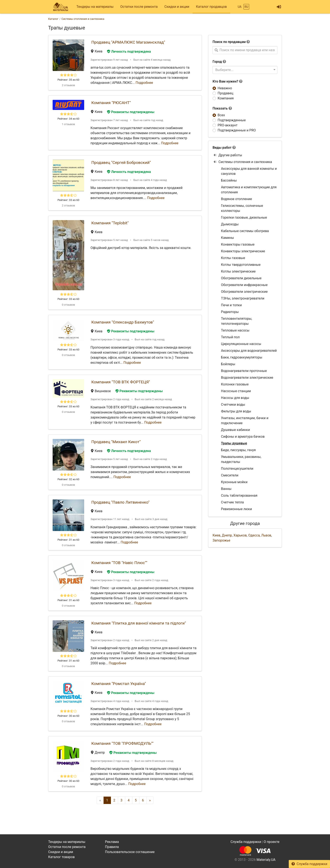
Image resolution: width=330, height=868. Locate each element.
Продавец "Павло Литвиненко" (120, 502)
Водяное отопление (236, 199)
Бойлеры (228, 364)
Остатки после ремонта (139, 7)
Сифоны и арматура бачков (243, 437)
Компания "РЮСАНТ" (111, 103)
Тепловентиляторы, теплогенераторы (237, 321)
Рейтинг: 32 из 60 (68, 479)
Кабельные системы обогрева (245, 231)
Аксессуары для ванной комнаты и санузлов (249, 171)
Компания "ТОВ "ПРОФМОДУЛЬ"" (122, 743)
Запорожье (221, 540)
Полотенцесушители (237, 469)
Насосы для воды (235, 398)
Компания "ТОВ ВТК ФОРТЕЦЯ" (121, 382)
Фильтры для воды (236, 411)
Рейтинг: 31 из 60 (68, 540)
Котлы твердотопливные (241, 265)
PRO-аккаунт (228, 125)
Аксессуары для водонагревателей (249, 351)
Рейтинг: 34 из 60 (68, 119)
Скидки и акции (177, 7)
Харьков (240, 535)
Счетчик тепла (232, 502)
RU (246, 7)
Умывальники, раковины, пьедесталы (241, 459)
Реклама (112, 842)
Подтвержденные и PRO (237, 130)
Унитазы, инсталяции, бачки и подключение (245, 421)
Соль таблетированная (239, 496)
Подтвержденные (232, 120)
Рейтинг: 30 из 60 (68, 716)
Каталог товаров (61, 857)
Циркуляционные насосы (241, 344)
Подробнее (144, 83)
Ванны (226, 489)
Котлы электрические (238, 271)
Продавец (225, 93)
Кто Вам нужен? (228, 81)
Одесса (254, 535)
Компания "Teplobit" (110, 223)
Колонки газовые (235, 384)
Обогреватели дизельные (241, 278)
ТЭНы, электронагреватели (243, 298)
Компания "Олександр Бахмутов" (123, 322)
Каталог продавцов (211, 7)
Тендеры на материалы (95, 7)
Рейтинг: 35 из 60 (68, 80)
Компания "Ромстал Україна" (119, 684)
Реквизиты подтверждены (131, 112)
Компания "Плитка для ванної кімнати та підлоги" (139, 623)
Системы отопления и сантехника (243, 162)
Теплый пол (230, 337)
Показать (222, 108)
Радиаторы (230, 312)
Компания (226, 98)
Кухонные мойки (234, 482)
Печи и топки (231, 305)
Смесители (230, 475)
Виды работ (222, 148)
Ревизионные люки (236, 509)
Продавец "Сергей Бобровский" (121, 162)
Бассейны (229, 180)
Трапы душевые (234, 443)
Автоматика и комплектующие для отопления (249, 190)
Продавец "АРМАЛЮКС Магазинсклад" (128, 42)
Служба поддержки (309, 864)
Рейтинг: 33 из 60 (68, 200)
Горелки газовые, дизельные (244, 217)
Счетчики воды (233, 405)
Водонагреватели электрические (247, 378)
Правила (112, 847)
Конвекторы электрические (243, 251)
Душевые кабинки (235, 430)
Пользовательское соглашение (130, 852)
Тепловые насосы (235, 330)
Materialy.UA (266, 860)
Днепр (227, 535)
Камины (228, 238)
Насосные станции (236, 391)
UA (240, 7)
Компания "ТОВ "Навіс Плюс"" (119, 563)
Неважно (225, 88)
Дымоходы (230, 224)
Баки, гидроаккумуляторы (242, 357)
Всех (221, 115)
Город (217, 62)
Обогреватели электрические (244, 292)
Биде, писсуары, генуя (238, 450)
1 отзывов (68, 124)
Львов (266, 535)
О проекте (272, 842)
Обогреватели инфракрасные (244, 285)
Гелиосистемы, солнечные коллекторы (242, 208)
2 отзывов (68, 85)
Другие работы (228, 155)
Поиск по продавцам (229, 42)
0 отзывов (68, 305)
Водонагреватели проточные (244, 371)
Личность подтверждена (129, 51)
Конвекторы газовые (238, 244)
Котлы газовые (233, 258)
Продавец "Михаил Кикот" (116, 442)
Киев (216, 535)
